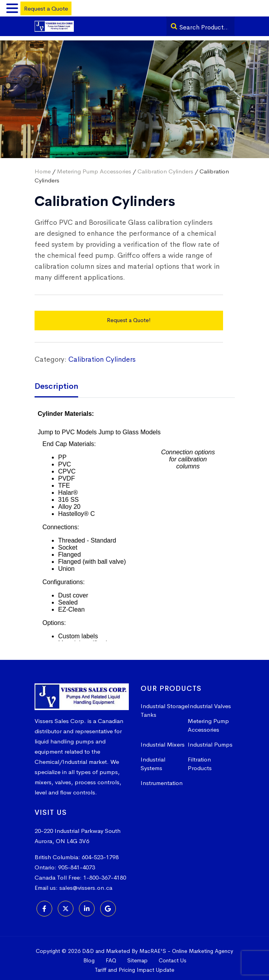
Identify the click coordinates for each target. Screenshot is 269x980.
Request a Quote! (129, 316)
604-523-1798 (100, 853)
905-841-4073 (77, 863)
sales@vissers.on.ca (86, 883)
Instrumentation (162, 779)
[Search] (174, 26)
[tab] (62, 383)
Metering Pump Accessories (94, 167)
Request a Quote (46, 8)
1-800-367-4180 (105, 873)
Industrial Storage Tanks (164, 706)
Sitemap (137, 956)
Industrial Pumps (210, 740)
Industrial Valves (209, 702)
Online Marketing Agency (203, 947)
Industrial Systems (153, 759)
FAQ (111, 956)
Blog (89, 956)
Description (56, 382)
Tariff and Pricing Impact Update (134, 965)
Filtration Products (200, 759)
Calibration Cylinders (165, 167)
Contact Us (172, 956)
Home (43, 167)
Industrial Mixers (163, 740)
